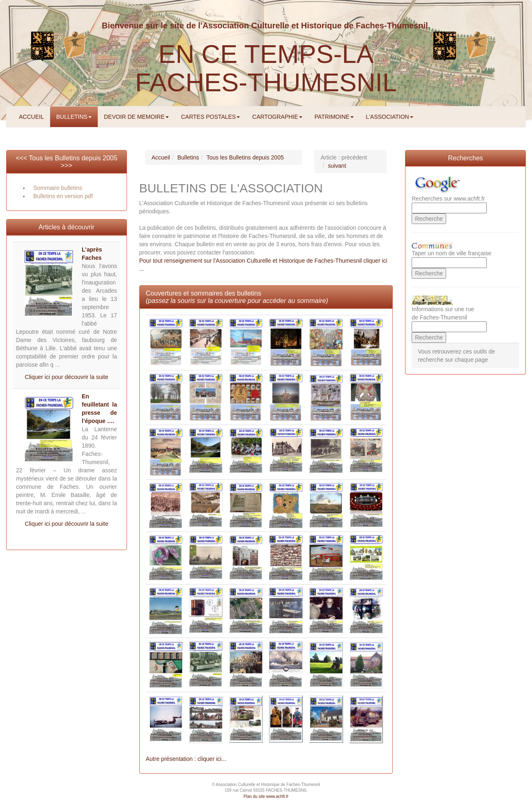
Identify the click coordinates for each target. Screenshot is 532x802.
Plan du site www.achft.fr (266, 796)
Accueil (161, 157)
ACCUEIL (31, 117)
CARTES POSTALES (211, 117)
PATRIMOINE (334, 117)
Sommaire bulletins (58, 188)
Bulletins (188, 157)
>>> (67, 165)
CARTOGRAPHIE (277, 117)
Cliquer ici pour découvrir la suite (66, 377)
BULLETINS (74, 117)
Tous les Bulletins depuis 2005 (73, 158)
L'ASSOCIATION (390, 117)
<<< (22, 158)
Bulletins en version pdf (63, 196)
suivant (337, 166)
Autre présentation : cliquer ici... (186, 759)
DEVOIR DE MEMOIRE (136, 117)
